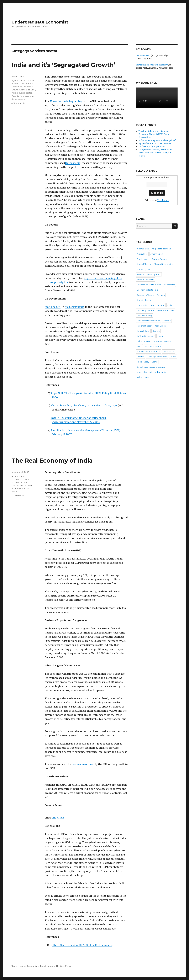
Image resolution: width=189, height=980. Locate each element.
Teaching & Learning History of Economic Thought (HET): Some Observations (154, 134)
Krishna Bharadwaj (146, 336)
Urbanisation (161, 372)
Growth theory (144, 300)
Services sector (19, 99)
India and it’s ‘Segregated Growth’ (63, 65)
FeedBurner (163, 200)
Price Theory (143, 362)
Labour (161, 336)
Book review (143, 259)
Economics (25, 90)
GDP (33, 90)
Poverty (15, 96)
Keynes (156, 331)
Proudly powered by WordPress (55, 966)
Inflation (167, 321)
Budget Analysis (160, 259)
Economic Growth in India (149, 285)
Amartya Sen (157, 254)
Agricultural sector (20, 80)
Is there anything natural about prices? (157, 140)
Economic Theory (145, 295)
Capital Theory (144, 264)
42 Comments (18, 103)
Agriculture (142, 254)
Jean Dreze (160, 326)
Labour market (144, 341)
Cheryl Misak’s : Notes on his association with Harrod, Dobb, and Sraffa (155, 153)
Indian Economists (165, 310)
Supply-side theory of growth (151, 367)
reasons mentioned (83, 764)
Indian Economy (145, 316)
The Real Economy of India (52, 460)
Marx (139, 346)
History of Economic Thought (151, 305)
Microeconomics (153, 346)
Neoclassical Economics (148, 351)
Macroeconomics (163, 341)
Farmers (161, 295)
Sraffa (155, 362)
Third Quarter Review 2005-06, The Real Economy (82, 945)
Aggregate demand (161, 249)
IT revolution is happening (66, 101)
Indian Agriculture (145, 310)
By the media (73, 163)
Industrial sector (24, 93)
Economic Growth (20, 479)
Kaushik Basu (143, 331)
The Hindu (58, 818)
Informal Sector (144, 326)
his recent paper (75, 307)
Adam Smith (143, 249)
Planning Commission (157, 357)
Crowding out (144, 269)
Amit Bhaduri (53, 307)
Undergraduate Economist (40, 22)
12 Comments (18, 496)
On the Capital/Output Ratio (152, 147)
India (14, 93)
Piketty (140, 357)
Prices (173, 357)
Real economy (27, 96)
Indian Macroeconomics (149, 321)
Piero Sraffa (168, 351)
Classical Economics (163, 264)
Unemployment (145, 372)
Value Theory (143, 377)
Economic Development (149, 274)
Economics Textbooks (148, 290)
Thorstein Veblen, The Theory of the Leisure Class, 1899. (84, 406)
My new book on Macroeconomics (155, 144)
